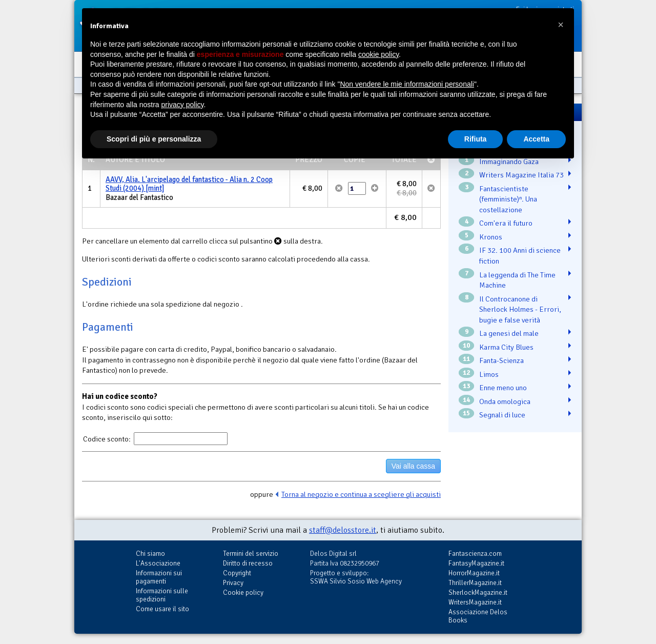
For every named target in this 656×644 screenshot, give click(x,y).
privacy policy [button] (183, 105)
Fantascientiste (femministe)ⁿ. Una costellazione (508, 199)
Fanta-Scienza (501, 360)
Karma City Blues (506, 347)
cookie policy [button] (378, 54)
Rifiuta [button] (476, 139)
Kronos (491, 237)
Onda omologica (505, 401)
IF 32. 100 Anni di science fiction (520, 256)
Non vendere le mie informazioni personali (407, 84)
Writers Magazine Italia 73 (521, 175)
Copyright (237, 573)
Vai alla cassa (413, 466)
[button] (561, 25)
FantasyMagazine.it (476, 563)
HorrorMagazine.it (474, 573)
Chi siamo (150, 554)
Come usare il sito (162, 609)
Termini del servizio (251, 554)
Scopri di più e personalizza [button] (154, 139)
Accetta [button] (536, 139)
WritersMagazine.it (475, 602)
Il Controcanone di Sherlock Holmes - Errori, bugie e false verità (520, 309)
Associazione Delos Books (478, 616)
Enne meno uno (503, 388)
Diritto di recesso (248, 563)
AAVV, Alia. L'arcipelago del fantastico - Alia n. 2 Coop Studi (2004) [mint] (189, 184)
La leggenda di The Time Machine (517, 280)
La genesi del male (509, 333)
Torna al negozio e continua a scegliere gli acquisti (361, 494)
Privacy (233, 583)
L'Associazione (158, 563)
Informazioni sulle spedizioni (162, 595)
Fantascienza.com (475, 554)
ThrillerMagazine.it (475, 583)
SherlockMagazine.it (478, 592)
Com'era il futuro (506, 223)
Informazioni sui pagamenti (159, 577)
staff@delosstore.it (343, 530)
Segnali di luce (502, 415)
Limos (489, 374)
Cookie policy (243, 592)
